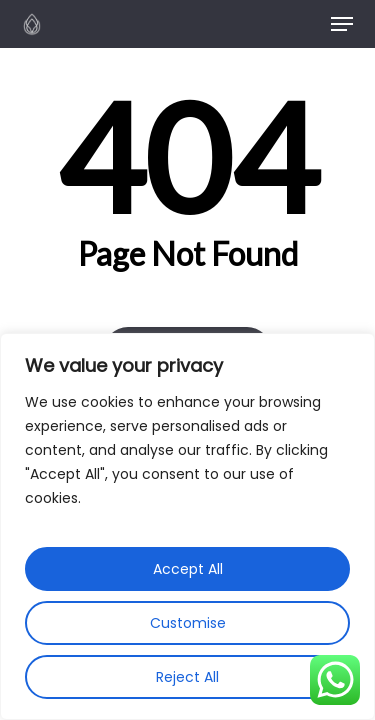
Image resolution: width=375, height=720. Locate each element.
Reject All (187, 677)
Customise (188, 623)
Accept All (188, 569)
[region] (187, 526)
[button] (342, 24)
